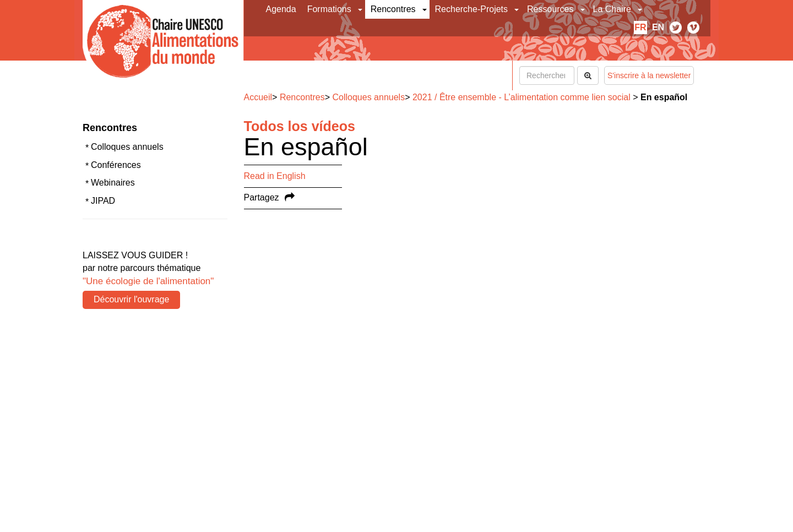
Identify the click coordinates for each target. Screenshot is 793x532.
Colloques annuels (127, 147)
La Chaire (612, 9)
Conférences (116, 165)
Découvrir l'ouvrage (131, 299)
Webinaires (113, 183)
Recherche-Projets (472, 9)
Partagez (262, 197)
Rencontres (393, 9)
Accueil (258, 97)
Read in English (275, 176)
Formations (329, 9)
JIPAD (103, 201)
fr (640, 27)
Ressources (550, 9)
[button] (361, 9)
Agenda (281, 9)
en (658, 27)
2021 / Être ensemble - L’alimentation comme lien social (522, 97)
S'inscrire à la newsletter (649, 75)
